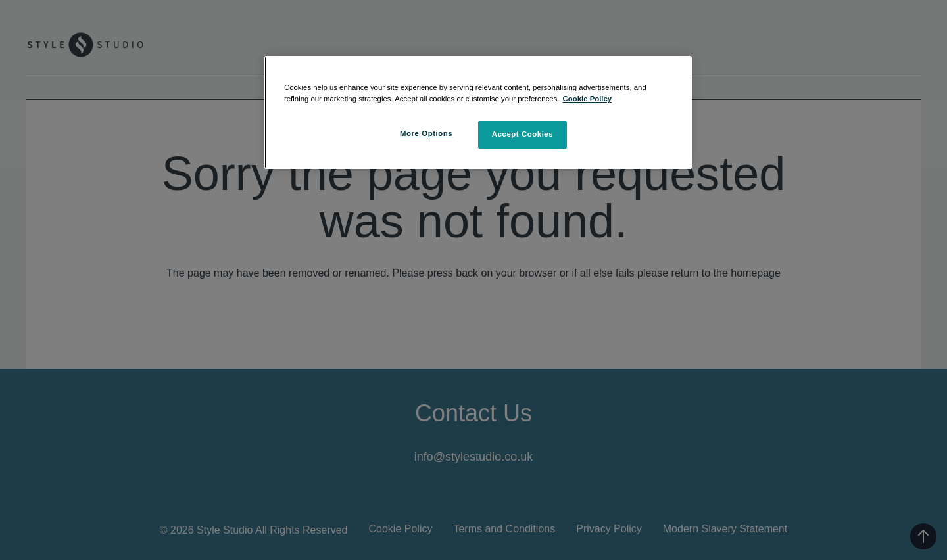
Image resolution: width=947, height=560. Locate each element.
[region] (478, 112)
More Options (426, 133)
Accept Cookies (522, 134)
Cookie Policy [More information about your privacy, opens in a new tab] (588, 99)
